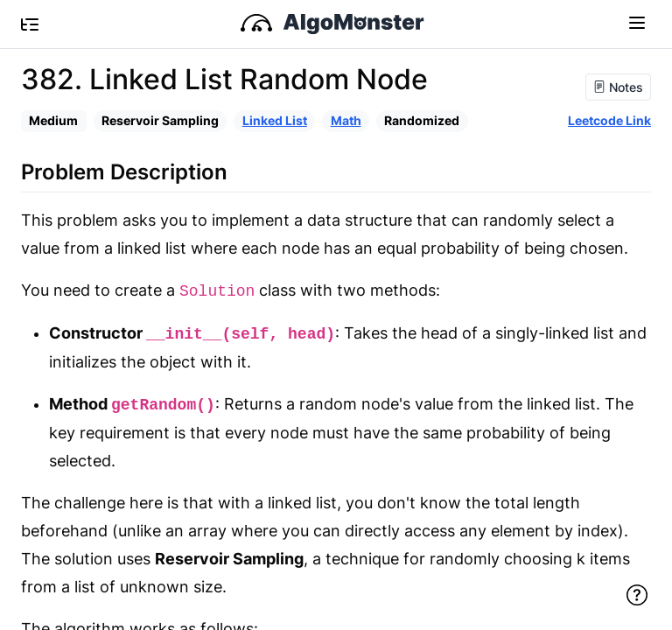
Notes (618, 87)
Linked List (275, 120)
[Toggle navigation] (637, 22)
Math (346, 120)
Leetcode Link (609, 120)
